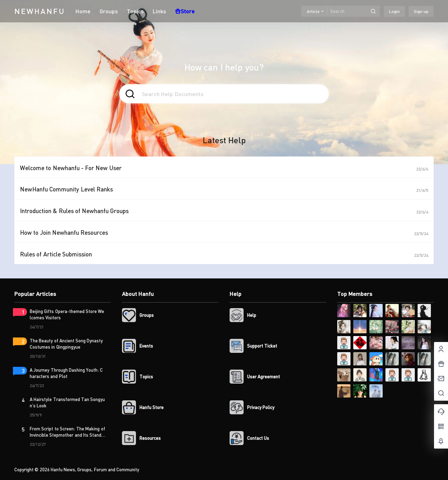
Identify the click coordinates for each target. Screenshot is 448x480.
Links (159, 11)
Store (185, 11)
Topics (135, 11)
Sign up (421, 11)
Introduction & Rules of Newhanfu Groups (74, 211)
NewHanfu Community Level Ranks (66, 189)
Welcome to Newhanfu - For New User (71, 168)
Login (394, 11)
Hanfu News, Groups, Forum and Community (95, 470)
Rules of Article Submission (56, 254)
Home (83, 11)
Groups (109, 11)
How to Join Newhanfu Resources (64, 232)
